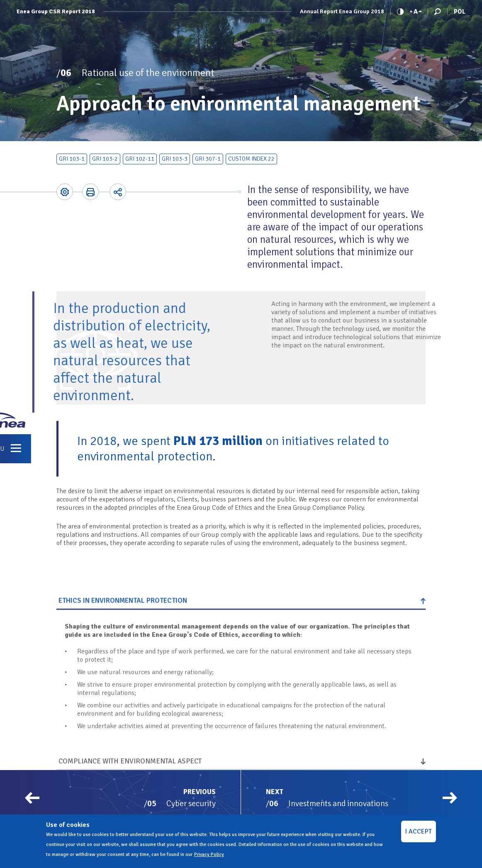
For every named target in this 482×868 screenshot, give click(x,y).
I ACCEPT (419, 831)
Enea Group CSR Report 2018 (56, 12)
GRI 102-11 (140, 159)
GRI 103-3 (175, 159)
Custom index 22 (251, 159)
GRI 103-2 (105, 159)
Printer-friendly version (90, 192)
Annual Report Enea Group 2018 (342, 12)
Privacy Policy (209, 855)
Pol (460, 12)
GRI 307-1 (208, 159)
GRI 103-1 (72, 159)
